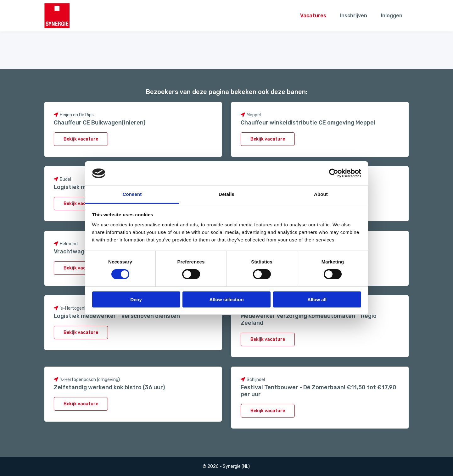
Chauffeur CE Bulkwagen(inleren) (100, 123)
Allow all (317, 299)
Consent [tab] (132, 194)
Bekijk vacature (81, 139)
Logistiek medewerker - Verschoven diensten (117, 316)
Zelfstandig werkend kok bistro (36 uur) (109, 387)
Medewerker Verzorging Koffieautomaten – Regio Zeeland (309, 319)
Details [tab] (226, 194)
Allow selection (226, 299)
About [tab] (321, 194)
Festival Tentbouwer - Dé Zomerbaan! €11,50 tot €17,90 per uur (319, 391)
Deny (136, 299)
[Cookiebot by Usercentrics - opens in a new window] (334, 173)
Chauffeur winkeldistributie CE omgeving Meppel (308, 123)
